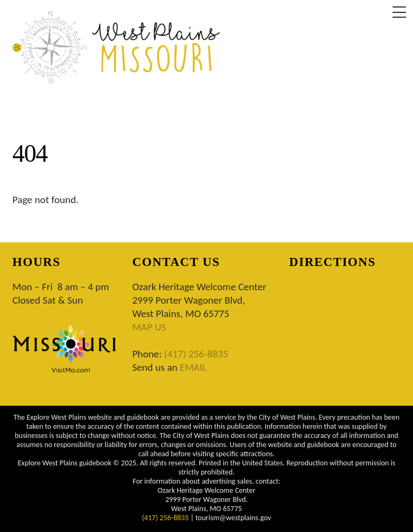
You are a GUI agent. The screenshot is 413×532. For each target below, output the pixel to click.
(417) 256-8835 (196, 354)
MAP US (149, 327)
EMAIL (193, 367)
